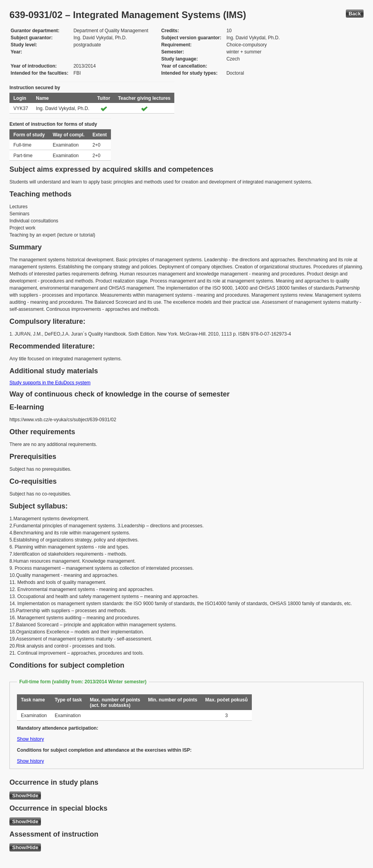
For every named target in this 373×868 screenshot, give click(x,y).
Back (355, 14)
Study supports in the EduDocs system (50, 383)
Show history (30, 739)
